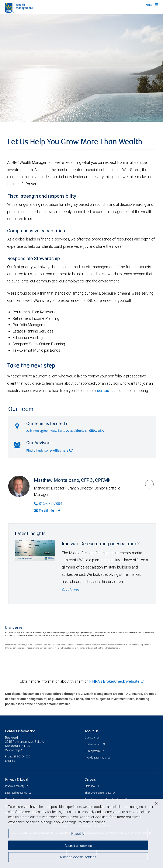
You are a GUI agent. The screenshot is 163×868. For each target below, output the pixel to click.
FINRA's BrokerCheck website (114, 681)
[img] (81, 68)
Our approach (93, 751)
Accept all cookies (78, 846)
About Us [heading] (92, 731)
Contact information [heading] (20, 731)
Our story (90, 738)
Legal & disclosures (16, 793)
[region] (81, 833)
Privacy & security (15, 786)
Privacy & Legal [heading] (17, 779)
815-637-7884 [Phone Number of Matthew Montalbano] (48, 503)
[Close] (156, 803)
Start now (90, 786)
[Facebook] (60, 511)
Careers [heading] (90, 779)
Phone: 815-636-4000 (18, 756)
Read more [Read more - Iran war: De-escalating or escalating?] (71, 590)
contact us (106, 391)
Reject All (78, 833)
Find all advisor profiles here (49, 451)
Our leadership (93, 744)
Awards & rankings (96, 758)
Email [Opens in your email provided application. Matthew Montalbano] (41, 511)
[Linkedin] (53, 511)
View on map (13, 750)
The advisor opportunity (98, 793)
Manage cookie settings (78, 857)
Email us (10, 761)
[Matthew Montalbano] (149, 484)
